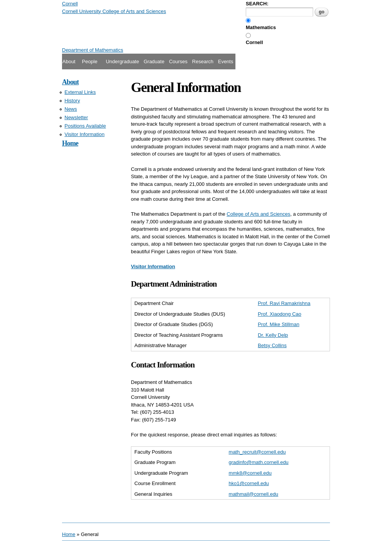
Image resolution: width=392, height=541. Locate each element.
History (72, 101)
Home (70, 143)
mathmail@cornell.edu (253, 494)
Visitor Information (85, 134)
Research (203, 61)
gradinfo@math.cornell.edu (258, 462)
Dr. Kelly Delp (273, 335)
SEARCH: (257, 4)
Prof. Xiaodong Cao (280, 314)
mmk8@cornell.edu (250, 473)
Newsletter (76, 117)
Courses (178, 61)
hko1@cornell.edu (249, 483)
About (69, 61)
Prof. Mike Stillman (279, 324)
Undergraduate (122, 61)
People (90, 61)
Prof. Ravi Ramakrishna (284, 303)
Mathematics (261, 27)
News (71, 109)
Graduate (154, 61)
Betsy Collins (272, 345)
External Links (80, 92)
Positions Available (85, 126)
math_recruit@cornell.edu (257, 452)
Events (225, 61)
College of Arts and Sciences (258, 214)
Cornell (254, 42)
